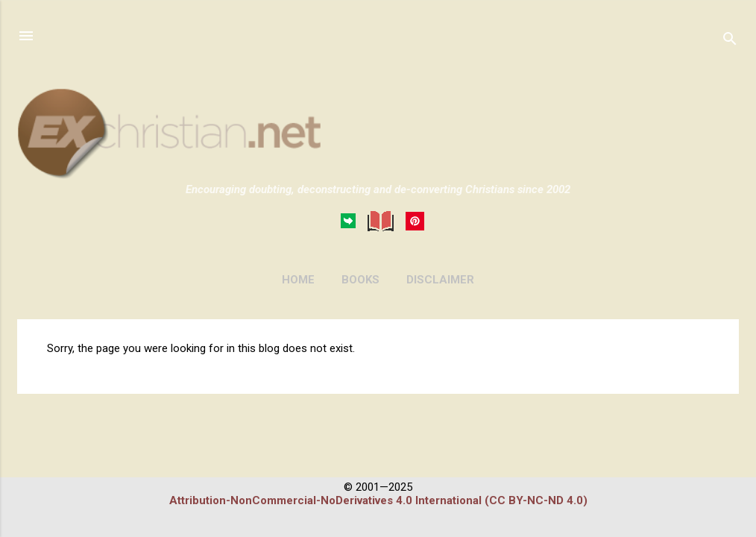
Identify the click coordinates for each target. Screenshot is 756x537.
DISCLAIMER (440, 280)
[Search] (730, 41)
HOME (298, 280)
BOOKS (360, 280)
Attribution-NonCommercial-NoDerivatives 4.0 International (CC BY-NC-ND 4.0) (378, 500)
